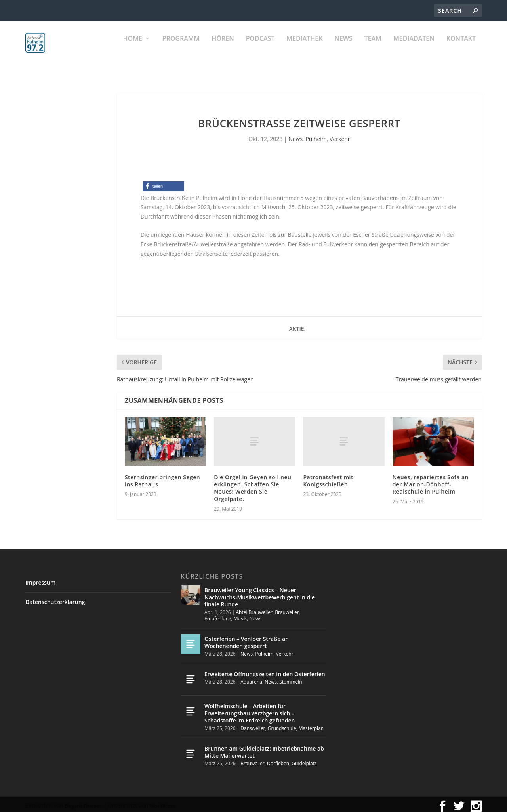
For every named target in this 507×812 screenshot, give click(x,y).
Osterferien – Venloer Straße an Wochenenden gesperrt (247, 639)
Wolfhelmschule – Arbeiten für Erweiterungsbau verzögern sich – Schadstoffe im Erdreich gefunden (250, 709)
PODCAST (260, 48)
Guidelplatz (304, 760)
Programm (181, 48)
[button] (163, 183)
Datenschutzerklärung (55, 598)
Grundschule (282, 725)
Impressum (40, 579)
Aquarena (251, 678)
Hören (223, 48)
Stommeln (291, 678)
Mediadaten (414, 48)
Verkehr (340, 135)
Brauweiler (287, 609)
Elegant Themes (83, 802)
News (343, 48)
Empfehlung (218, 615)
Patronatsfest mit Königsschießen (328, 477)
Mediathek (304, 48)
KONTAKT (461, 48)
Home (133, 48)
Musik (240, 615)
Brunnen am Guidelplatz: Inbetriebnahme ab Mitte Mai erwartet (264, 748)
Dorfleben (278, 760)
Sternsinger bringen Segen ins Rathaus (162, 477)
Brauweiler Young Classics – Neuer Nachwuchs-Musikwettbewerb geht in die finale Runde (260, 594)
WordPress (162, 802)
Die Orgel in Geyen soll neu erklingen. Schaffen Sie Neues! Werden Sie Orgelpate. (253, 484)
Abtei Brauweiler (254, 609)
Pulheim (316, 135)
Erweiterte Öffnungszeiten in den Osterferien (265, 670)
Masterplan (311, 725)
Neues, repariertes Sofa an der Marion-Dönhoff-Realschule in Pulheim (431, 481)
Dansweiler (253, 725)
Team (373, 48)
